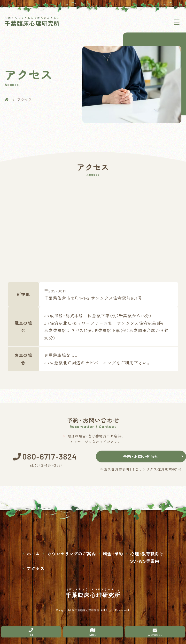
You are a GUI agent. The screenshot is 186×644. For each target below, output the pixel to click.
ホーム (34, 552)
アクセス (36, 567)
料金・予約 (113, 552)
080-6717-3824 (50, 456)
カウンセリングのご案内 (72, 552)
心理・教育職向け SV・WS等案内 (147, 556)
